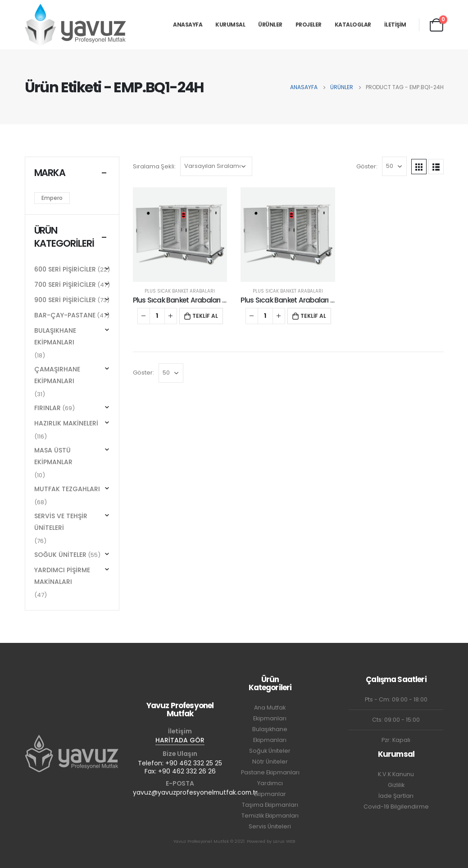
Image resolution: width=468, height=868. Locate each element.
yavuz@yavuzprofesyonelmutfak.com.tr (195, 792)
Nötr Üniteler (270, 762)
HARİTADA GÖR (180, 740)
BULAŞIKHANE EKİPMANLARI (55, 336)
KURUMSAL (230, 25)
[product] (180, 235)
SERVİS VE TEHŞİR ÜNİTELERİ (61, 522)
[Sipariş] (216, 166)
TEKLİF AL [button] (205, 316)
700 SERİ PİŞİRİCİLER (65, 285)
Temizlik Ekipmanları (270, 816)
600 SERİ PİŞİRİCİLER (65, 269)
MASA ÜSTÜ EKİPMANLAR (53, 456)
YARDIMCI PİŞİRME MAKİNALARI (62, 576)
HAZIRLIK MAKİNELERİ (66, 423)
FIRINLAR (48, 408)
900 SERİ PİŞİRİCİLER (65, 300)
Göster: (367, 166)
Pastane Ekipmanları (270, 772)
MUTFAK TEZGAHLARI (67, 489)
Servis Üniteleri (270, 826)
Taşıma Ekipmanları (270, 805)
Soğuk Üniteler (270, 751)
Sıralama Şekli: (154, 166)
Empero (52, 198)
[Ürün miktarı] (157, 316)
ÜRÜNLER (270, 25)
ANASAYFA (188, 25)
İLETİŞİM (395, 25)
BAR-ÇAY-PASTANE (65, 315)
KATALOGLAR (353, 25)
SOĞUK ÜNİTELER (60, 555)
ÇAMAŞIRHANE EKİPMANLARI (57, 375)
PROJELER (309, 25)
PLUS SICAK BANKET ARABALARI (180, 291)
